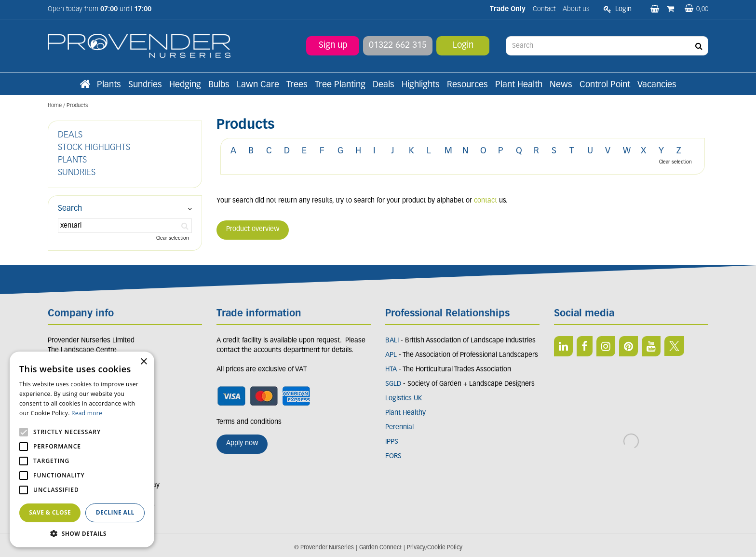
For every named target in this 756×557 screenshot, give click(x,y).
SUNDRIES (77, 173)
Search (70, 209)
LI (563, 346)
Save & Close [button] (50, 512)
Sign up (333, 46)
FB (585, 346)
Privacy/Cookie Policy (435, 548)
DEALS (70, 135)
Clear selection (675, 162)
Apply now (242, 443)
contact (486, 201)
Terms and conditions (249, 422)
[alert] (82, 449)
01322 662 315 (398, 46)
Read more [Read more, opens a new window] (87, 413)
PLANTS (72, 160)
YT (651, 346)
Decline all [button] (115, 512)
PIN (628, 346)
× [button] (143, 362)
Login (463, 46)
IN (606, 346)
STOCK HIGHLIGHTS (94, 148)
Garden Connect (380, 548)
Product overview (253, 229)
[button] (82, 533)
